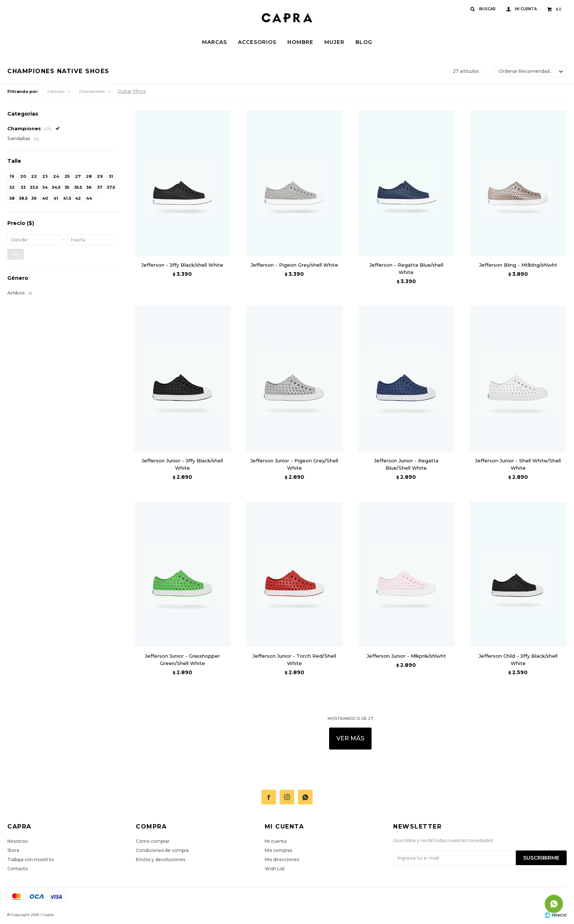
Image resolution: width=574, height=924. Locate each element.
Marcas (215, 42)
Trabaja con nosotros (31, 859)
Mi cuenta (276, 841)
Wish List (275, 869)
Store (13, 850)
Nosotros (17, 841)
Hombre (300, 42)
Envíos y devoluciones (161, 859)
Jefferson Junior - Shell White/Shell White (518, 464)
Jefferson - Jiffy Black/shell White (182, 265)
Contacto (18, 869)
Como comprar (153, 841)
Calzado (56, 91)
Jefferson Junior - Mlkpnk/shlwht (406, 656)
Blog (364, 42)
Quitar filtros (132, 91)
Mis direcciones (282, 859)
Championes (92, 91)
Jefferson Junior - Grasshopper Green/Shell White (182, 660)
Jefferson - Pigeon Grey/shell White (295, 265)
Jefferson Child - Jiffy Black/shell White (518, 660)
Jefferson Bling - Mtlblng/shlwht (518, 265)
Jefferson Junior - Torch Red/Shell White (294, 660)
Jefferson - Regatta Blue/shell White (406, 268)
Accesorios (257, 42)
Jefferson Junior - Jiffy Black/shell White (182, 464)
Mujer (334, 42)
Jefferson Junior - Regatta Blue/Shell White (406, 464)
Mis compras (278, 850)
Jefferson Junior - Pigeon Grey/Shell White (294, 464)
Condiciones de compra (162, 850)
